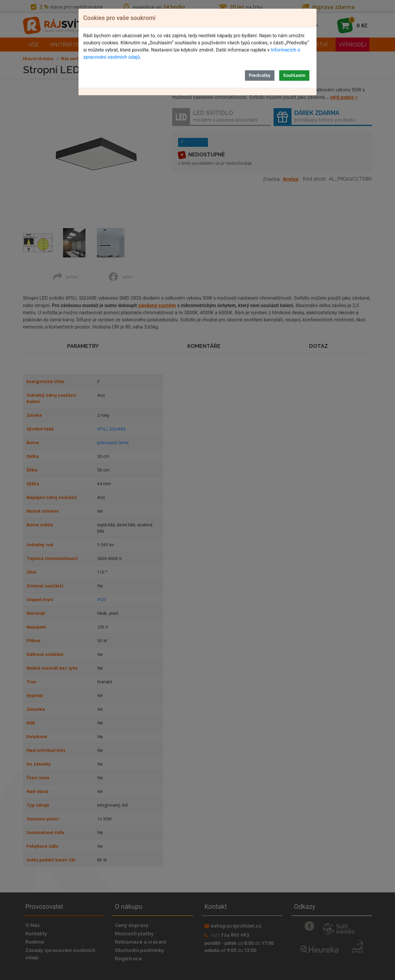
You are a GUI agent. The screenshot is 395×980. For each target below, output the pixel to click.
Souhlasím (294, 75)
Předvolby (260, 75)
